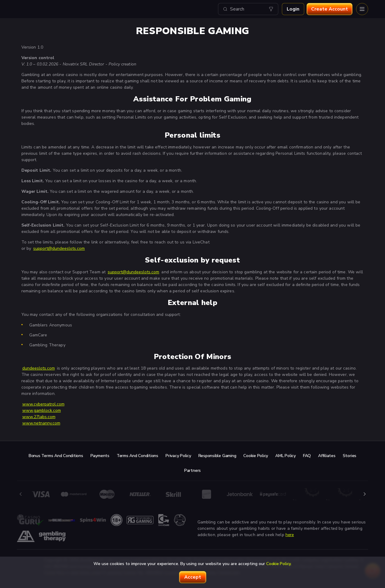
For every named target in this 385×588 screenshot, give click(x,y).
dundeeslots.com (39, 368)
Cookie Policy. (279, 564)
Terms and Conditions (137, 456)
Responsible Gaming (217, 456)
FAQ (307, 456)
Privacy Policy (178, 456)
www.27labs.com (39, 417)
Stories (350, 456)
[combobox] (248, 9)
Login (293, 9)
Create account (330, 9)
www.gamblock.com (42, 410)
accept (193, 577)
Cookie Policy (256, 456)
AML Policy (286, 456)
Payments (100, 456)
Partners (193, 470)
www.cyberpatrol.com (43, 404)
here (290, 535)
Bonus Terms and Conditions (56, 456)
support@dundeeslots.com (59, 248)
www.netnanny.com (41, 423)
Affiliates (327, 456)
